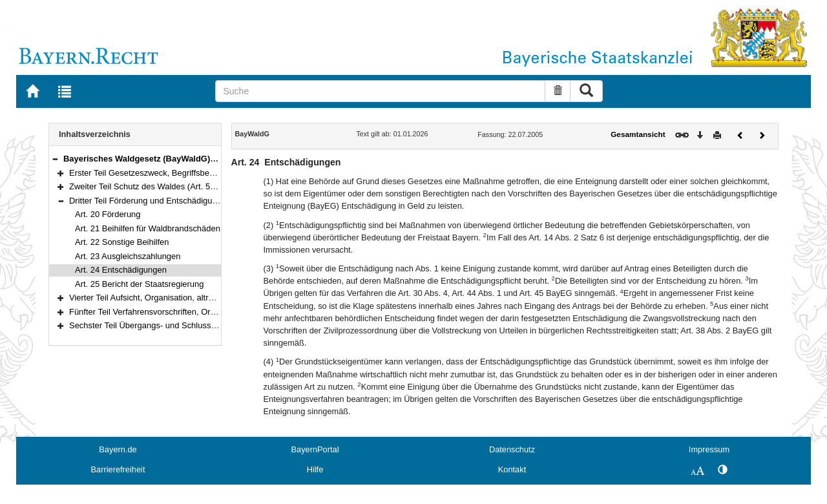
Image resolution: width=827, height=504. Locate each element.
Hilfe (315, 469)
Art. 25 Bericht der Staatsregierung (139, 284)
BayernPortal (315, 449)
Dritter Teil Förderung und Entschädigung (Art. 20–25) (169, 201)
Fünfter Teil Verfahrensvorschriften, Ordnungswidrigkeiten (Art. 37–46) (199, 312)
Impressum (709, 449)
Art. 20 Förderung (108, 214)
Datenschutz (512, 449)
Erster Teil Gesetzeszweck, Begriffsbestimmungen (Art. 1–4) (181, 173)
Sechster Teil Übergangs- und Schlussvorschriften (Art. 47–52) (185, 325)
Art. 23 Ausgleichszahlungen (128, 256)
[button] (55, 159)
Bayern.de (118, 449)
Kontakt (512, 469)
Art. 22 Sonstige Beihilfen (122, 242)
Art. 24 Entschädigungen (121, 270)
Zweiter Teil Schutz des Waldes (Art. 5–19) (148, 186)
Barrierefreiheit (118, 469)
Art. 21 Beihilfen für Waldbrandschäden (148, 228)
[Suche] (380, 91)
